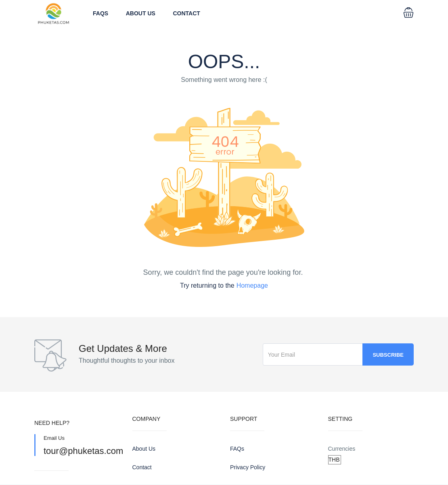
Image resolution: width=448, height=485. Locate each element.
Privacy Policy (248, 467)
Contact (187, 13)
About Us (141, 13)
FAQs (100, 13)
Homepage (252, 285)
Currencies (342, 449)
